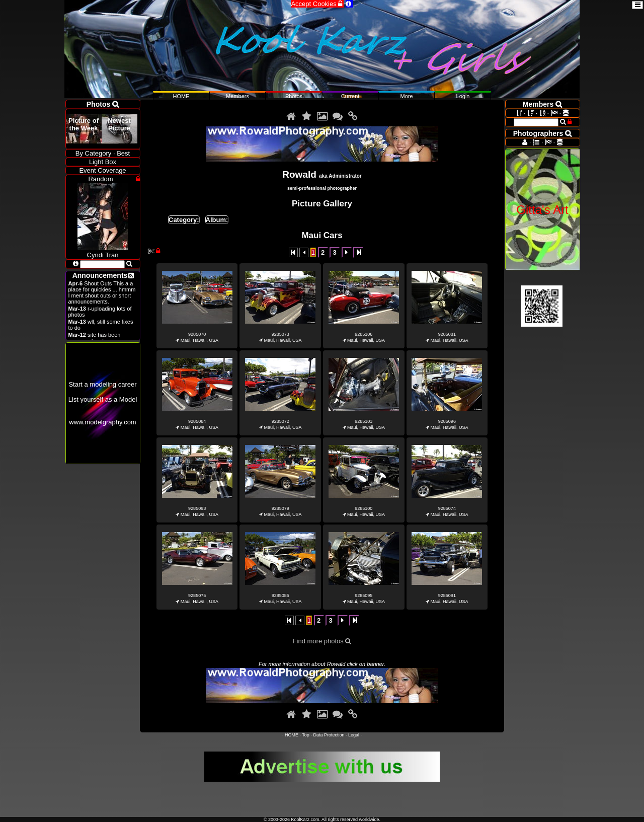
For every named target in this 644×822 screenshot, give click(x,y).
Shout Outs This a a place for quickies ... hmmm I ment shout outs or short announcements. (102, 292)
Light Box (103, 162)
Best (123, 153)
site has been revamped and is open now (102, 338)
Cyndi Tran (103, 251)
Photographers (542, 133)
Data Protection (329, 735)
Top (306, 735)
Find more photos (322, 641)
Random (100, 179)
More (406, 96)
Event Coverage (102, 170)
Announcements (100, 275)
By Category (94, 153)
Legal (354, 735)
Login (463, 96)
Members (237, 96)
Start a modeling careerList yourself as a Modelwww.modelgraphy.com (103, 403)
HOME (292, 735)
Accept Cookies (317, 4)
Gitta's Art (542, 210)
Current (350, 96)
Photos (294, 96)
